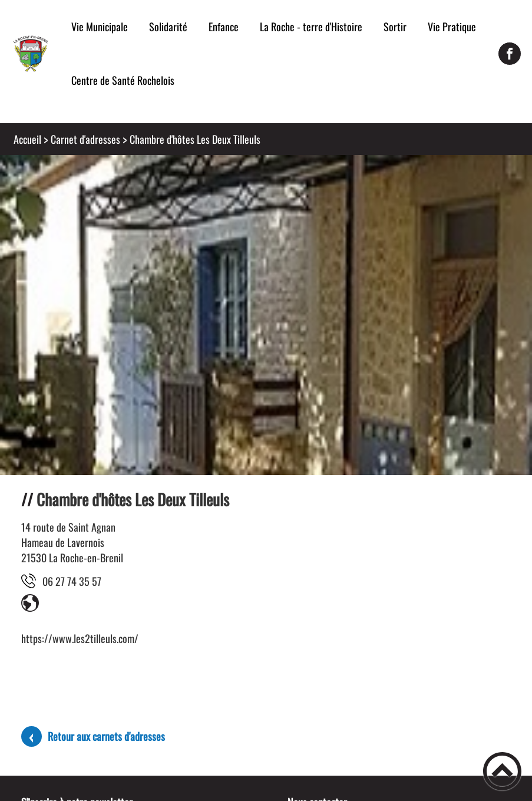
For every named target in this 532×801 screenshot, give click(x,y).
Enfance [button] (224, 27)
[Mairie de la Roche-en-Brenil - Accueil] (31, 54)
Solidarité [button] (168, 27)
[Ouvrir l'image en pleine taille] (266, 422)
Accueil (27, 139)
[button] (502, 771)
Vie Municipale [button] (100, 27)
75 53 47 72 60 (72, 581)
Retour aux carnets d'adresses (106, 736)
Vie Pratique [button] (452, 27)
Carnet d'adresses (85, 139)
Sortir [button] (395, 27)
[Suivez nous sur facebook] (510, 54)
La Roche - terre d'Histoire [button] (311, 27)
